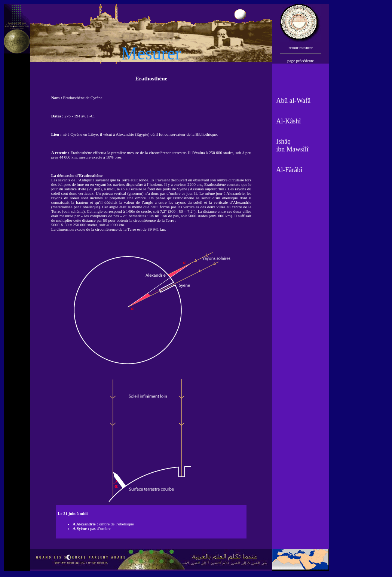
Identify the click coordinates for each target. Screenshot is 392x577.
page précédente (301, 61)
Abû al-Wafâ (293, 101)
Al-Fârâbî (289, 170)
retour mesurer (300, 47)
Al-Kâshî (288, 121)
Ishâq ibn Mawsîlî (292, 145)
